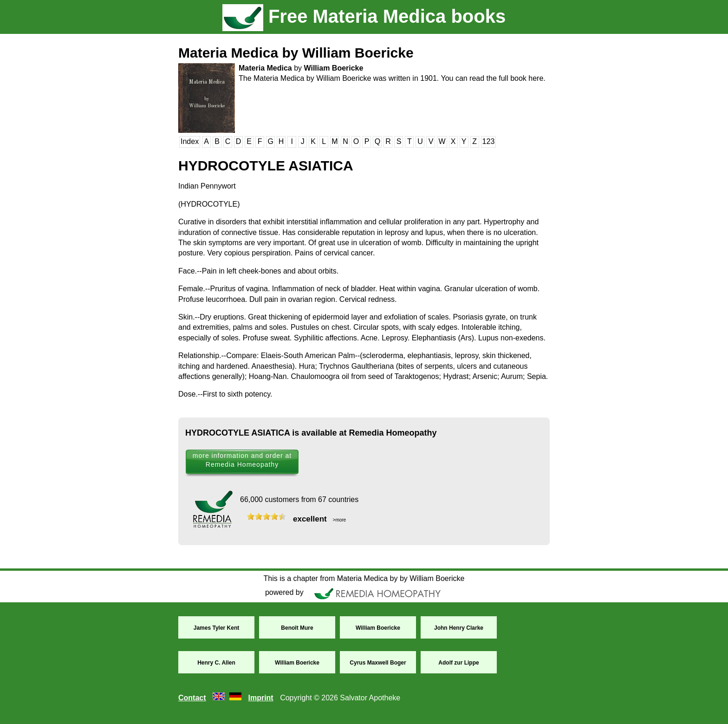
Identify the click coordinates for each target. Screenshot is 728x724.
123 (489, 141)
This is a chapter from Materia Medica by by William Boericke (364, 578)
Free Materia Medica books (364, 16)
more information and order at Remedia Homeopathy (242, 460)
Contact (192, 698)
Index (190, 141)
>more (339, 520)
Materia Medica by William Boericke (296, 53)
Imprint (260, 698)
